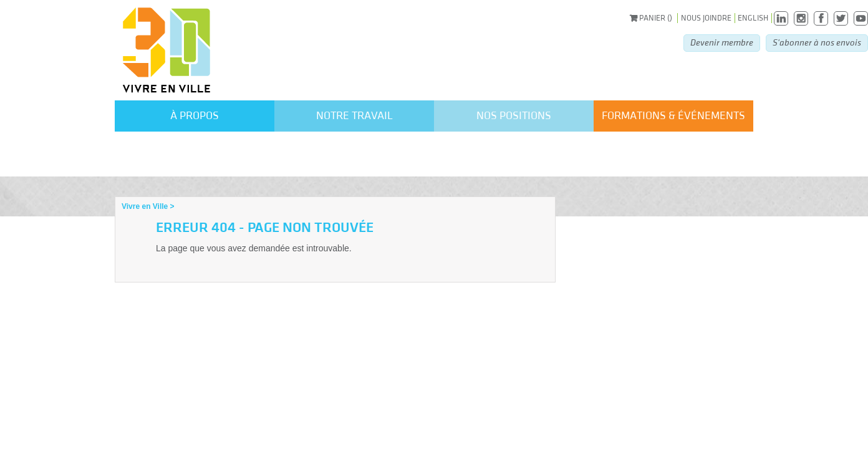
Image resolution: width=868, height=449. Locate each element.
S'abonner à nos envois (817, 43)
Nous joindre (706, 18)
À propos (195, 116)
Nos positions (514, 116)
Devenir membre (722, 43)
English (753, 18)
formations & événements (673, 116)
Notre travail (354, 116)
